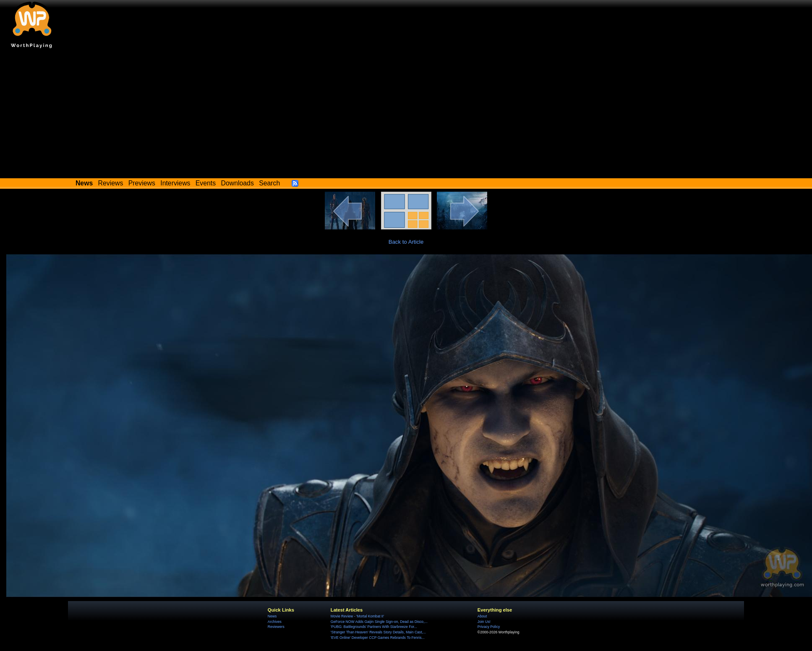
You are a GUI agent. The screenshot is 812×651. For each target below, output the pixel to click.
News (272, 616)
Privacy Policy (489, 627)
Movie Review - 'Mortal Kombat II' (357, 616)
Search (269, 183)
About (482, 616)
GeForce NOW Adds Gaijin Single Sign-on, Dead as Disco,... (379, 622)
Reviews (111, 183)
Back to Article (406, 242)
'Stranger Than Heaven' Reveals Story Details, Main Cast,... (378, 632)
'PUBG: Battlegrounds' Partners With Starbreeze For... (374, 627)
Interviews (175, 183)
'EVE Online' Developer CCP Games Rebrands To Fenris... (378, 638)
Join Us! (484, 622)
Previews (142, 183)
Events (206, 183)
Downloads (238, 183)
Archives (275, 622)
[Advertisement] (406, 115)
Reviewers (276, 627)
